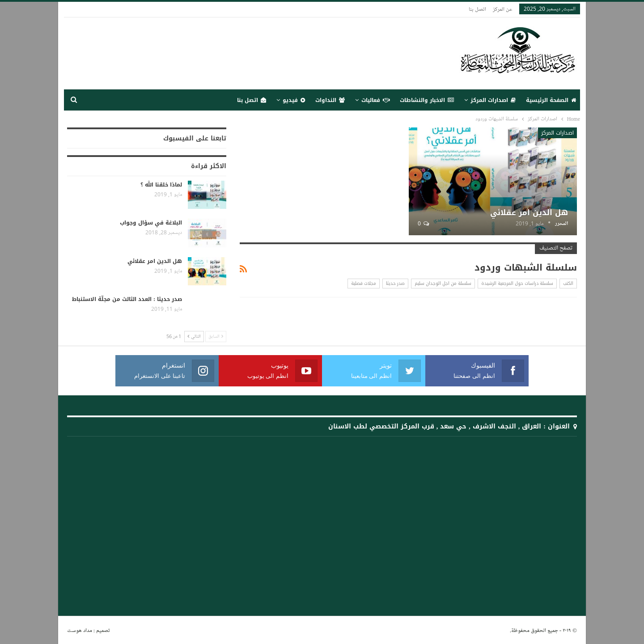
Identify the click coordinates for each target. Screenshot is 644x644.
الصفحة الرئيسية (551, 100)
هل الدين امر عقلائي (529, 212)
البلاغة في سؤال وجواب (151, 223)
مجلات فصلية (364, 283)
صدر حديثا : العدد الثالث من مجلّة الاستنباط (127, 299)
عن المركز (503, 9)
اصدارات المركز (493, 100)
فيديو (294, 100)
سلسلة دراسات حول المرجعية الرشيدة (517, 283)
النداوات (330, 100)
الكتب (568, 283)
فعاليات (375, 100)
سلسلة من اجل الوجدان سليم (443, 283)
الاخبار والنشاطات (427, 100)
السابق (216, 337)
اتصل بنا (477, 9)
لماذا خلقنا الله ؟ (161, 185)
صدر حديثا (395, 283)
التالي (194, 337)
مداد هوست (80, 630)
